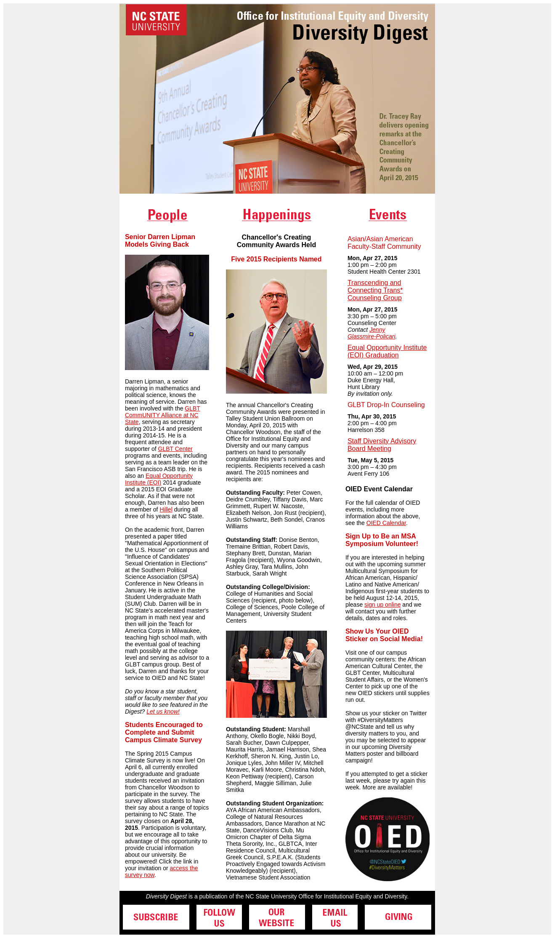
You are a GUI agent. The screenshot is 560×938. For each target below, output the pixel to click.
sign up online (382, 605)
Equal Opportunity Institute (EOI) (159, 479)
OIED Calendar (386, 523)
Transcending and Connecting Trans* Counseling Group (375, 290)
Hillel (166, 509)
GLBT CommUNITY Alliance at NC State (163, 415)
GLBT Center (175, 449)
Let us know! (163, 711)
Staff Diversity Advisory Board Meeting (382, 445)
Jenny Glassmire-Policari (372, 333)
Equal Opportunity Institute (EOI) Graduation (387, 351)
